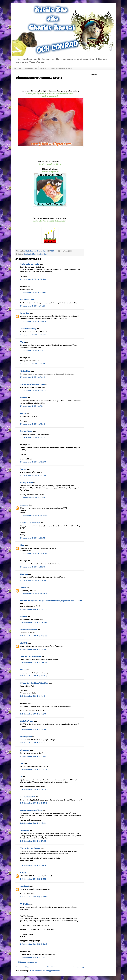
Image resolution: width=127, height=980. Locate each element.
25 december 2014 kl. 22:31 (33, 957)
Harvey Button (26, 482)
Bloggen (18, 68)
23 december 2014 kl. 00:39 (34, 790)
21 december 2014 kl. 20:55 (33, 515)
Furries (23, 469)
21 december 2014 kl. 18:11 (32, 406)
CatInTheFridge (27, 721)
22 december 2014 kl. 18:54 (33, 756)
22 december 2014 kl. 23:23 (33, 770)
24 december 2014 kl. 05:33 (34, 944)
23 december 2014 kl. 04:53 (34, 803)
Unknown (24, 505)
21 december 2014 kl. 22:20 (33, 594)
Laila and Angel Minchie (31, 656)
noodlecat (24, 886)
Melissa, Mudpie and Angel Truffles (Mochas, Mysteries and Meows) (51, 601)
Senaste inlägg (23, 967)
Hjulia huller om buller (30, 264)
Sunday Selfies (30, 254)
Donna (23, 587)
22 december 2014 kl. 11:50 (33, 714)
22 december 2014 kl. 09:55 (34, 676)
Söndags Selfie (42, 254)
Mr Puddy (24, 904)
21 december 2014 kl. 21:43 (33, 538)
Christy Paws (26, 737)
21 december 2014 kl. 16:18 (33, 377)
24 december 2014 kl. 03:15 (33, 879)
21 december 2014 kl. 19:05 (33, 437)
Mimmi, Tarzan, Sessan (30, 848)
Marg (22, 342)
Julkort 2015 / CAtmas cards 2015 (57, 68)
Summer (24, 616)
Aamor (23, 413)
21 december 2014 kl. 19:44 (33, 498)
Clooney (24, 574)
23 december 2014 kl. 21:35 (33, 841)
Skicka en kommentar (27, 962)
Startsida (51, 967)
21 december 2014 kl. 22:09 (33, 553)
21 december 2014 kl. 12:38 (33, 292)
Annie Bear (25, 313)
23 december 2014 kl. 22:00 (34, 866)
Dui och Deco (26, 431)
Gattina (23, 670)
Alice (22, 545)
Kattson (24, 398)
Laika (22, 763)
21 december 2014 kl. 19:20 (33, 462)
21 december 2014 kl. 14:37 (33, 306)
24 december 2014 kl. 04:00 (34, 897)
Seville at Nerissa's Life (30, 523)
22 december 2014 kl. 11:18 (33, 696)
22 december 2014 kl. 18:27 (33, 729)
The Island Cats (27, 300)
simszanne (25, 750)
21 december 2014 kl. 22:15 (33, 580)
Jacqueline (25, 830)
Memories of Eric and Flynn (32, 384)
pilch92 (24, 643)
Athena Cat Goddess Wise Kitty (34, 683)
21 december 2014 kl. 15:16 (33, 350)
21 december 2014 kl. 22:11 (33, 567)
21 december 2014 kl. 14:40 (33, 321)
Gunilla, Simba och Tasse (31, 810)
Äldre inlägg (78, 967)
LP (21, 777)
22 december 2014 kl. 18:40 (33, 743)
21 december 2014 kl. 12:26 (33, 279)
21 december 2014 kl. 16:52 (33, 390)
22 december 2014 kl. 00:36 (34, 623)
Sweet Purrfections (29, 630)
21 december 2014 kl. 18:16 (33, 424)
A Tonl (23, 873)
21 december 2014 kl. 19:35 (33, 475)
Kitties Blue (25, 371)
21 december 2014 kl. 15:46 (33, 364)
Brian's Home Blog (28, 329)
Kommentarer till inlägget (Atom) (45, 971)
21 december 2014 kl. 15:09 (33, 335)
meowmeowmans (28, 797)
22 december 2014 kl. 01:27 (33, 649)
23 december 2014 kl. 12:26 (33, 823)
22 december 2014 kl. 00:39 (34, 636)
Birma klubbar (31, 68)
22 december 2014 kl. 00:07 (34, 609)
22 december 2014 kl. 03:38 (34, 662)
